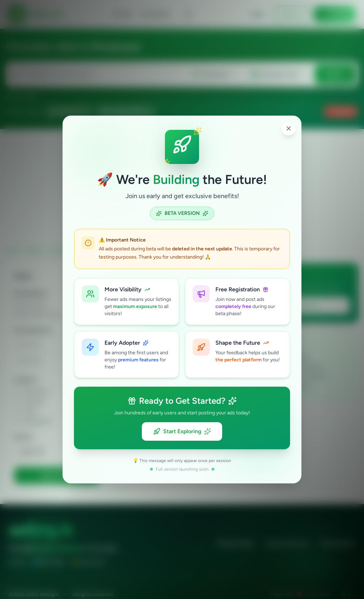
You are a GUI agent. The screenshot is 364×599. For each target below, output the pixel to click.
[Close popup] (289, 128)
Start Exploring (182, 432)
